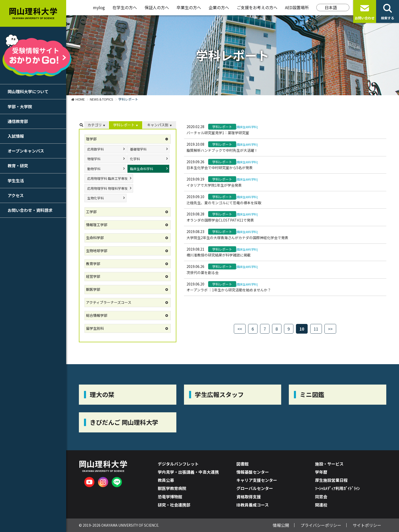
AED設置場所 (297, 7)
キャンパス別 (158, 125)
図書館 (243, 464)
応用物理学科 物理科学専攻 (108, 188)
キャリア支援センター (257, 480)
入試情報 (16, 136)
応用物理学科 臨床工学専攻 (108, 178)
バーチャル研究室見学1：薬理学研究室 (218, 133)
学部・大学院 (20, 106)
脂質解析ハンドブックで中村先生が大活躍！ (222, 150)
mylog (99, 7)
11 (316, 329)
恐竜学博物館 (170, 497)
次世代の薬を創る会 (203, 272)
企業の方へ (219, 7)
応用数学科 (96, 149)
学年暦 (321, 472)
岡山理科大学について (28, 91)
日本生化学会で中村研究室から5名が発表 (220, 168)
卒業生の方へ (189, 7)
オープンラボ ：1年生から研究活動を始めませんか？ (229, 290)
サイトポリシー (367, 525)
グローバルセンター (255, 488)
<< (240, 329)
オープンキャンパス (26, 151)
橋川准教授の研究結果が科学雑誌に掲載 (219, 255)
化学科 (135, 159)
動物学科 (94, 169)
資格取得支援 (249, 497)
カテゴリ (95, 125)
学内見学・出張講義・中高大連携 (188, 472)
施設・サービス (329, 464)
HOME (80, 99)
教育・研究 (18, 166)
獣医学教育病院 (172, 488)
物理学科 (94, 159)
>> (330, 329)
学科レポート (124, 125)
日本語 (331, 7)
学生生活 (16, 181)
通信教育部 (18, 121)
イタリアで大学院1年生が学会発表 (214, 185)
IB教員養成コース (253, 505)
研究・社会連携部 (174, 505)
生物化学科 (96, 198)
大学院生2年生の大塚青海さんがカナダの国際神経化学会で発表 (237, 238)
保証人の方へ (157, 7)
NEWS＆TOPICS (102, 99)
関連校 (321, 505)
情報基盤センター (253, 472)
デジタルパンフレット (178, 464)
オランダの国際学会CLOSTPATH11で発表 (220, 220)
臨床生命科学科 (142, 169)
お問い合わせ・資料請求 (30, 210)
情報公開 (281, 525)
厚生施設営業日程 (331, 480)
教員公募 (166, 480)
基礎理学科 (138, 149)
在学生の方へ (125, 7)
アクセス (16, 195)
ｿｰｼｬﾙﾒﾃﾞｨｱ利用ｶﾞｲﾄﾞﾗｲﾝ (337, 488)
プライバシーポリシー (321, 525)
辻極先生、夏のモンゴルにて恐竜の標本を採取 (224, 203)
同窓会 (321, 497)
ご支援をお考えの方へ (257, 7)
